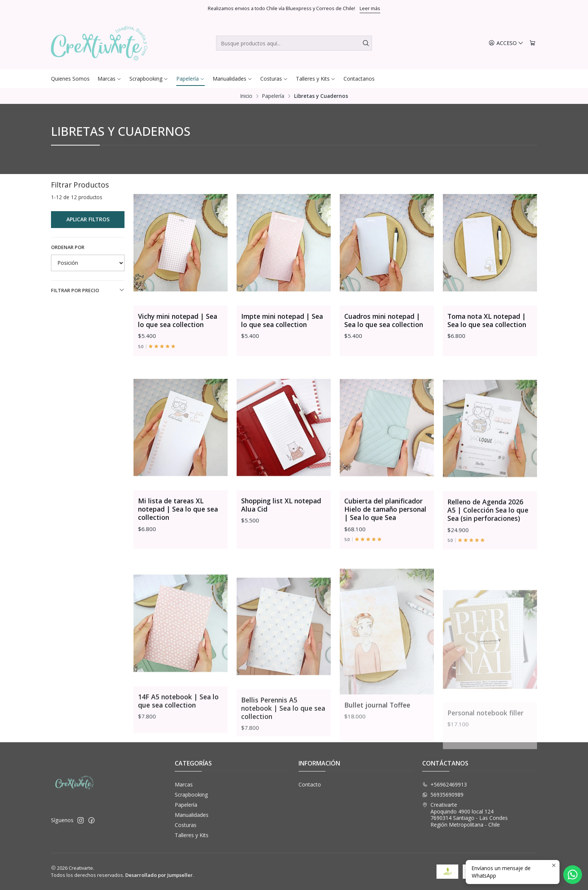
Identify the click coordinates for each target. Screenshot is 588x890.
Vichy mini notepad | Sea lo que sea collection (178, 320)
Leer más (370, 8)
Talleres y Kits (192, 835)
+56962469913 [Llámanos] (445, 784)
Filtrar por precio (88, 290)
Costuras (186, 825)
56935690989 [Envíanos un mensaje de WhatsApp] (443, 795)
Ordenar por (68, 247)
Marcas (184, 784)
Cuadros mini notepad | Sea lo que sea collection (384, 320)
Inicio (246, 96)
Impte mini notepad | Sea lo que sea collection (282, 320)
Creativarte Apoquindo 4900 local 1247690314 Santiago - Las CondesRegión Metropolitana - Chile (465, 815)
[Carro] (532, 43)
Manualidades (192, 815)
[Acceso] (506, 43)
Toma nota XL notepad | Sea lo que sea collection (487, 320)
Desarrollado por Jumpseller (159, 875)
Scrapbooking (191, 795)
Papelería (273, 96)
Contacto (310, 784)
